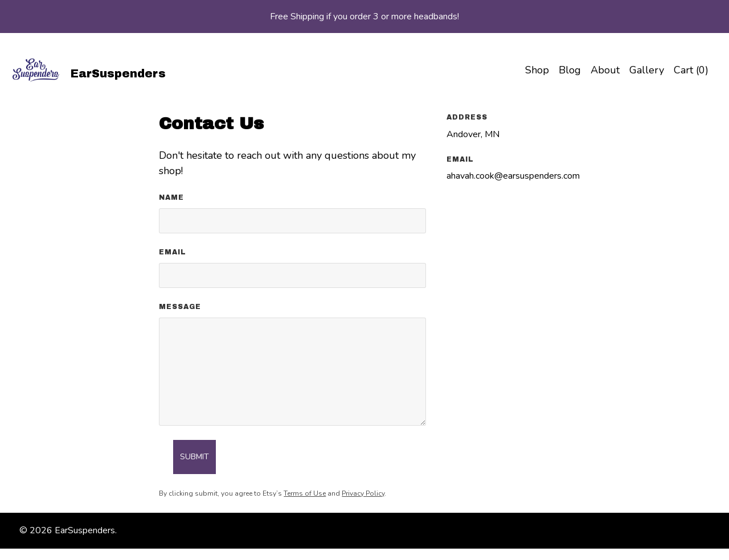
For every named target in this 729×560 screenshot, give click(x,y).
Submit (194, 457)
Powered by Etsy (154, 530)
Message (180, 307)
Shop (537, 70)
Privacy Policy (363, 493)
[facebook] (645, 531)
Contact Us (505, 530)
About (605, 70)
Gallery (647, 70)
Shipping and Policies (579, 530)
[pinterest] (705, 531)
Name (171, 197)
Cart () (691, 70)
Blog (570, 70)
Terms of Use (305, 493)
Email (173, 252)
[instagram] (665, 531)
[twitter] (685, 531)
